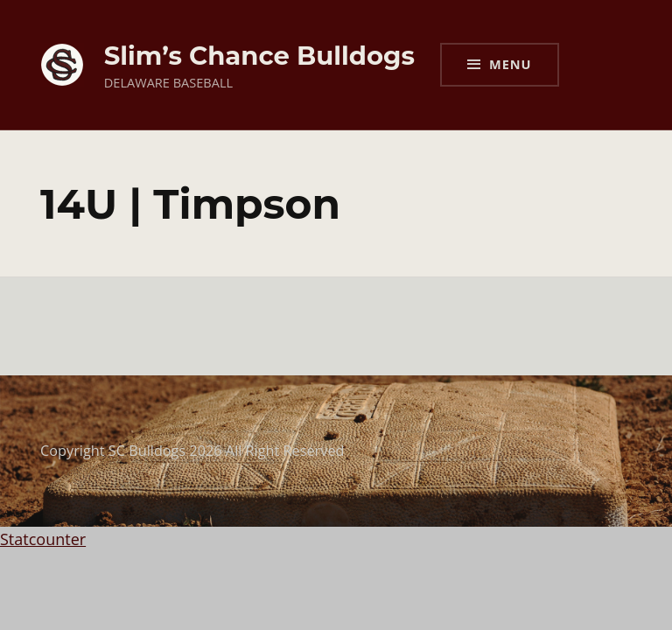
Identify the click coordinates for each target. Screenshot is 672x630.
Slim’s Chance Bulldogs (259, 56)
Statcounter (43, 539)
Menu (510, 64)
